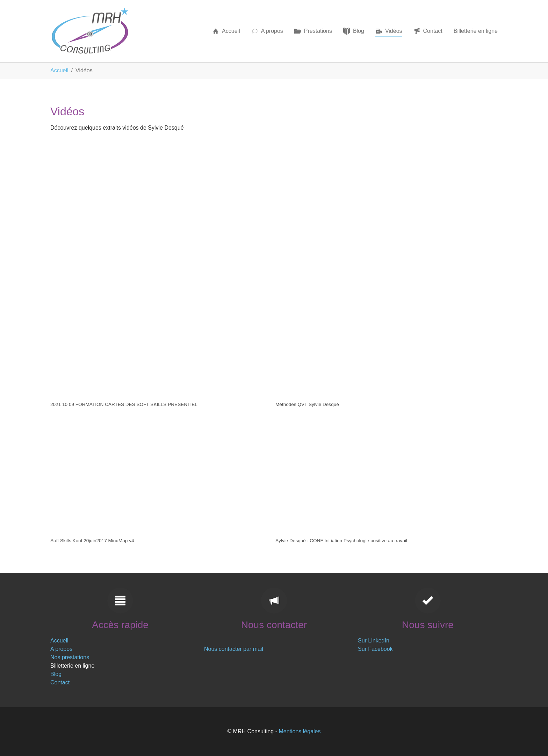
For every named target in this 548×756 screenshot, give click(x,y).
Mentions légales (300, 731)
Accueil (59, 641)
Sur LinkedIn (374, 641)
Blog (56, 674)
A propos (61, 649)
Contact (60, 682)
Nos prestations (70, 657)
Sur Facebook (375, 649)
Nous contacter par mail (234, 649)
